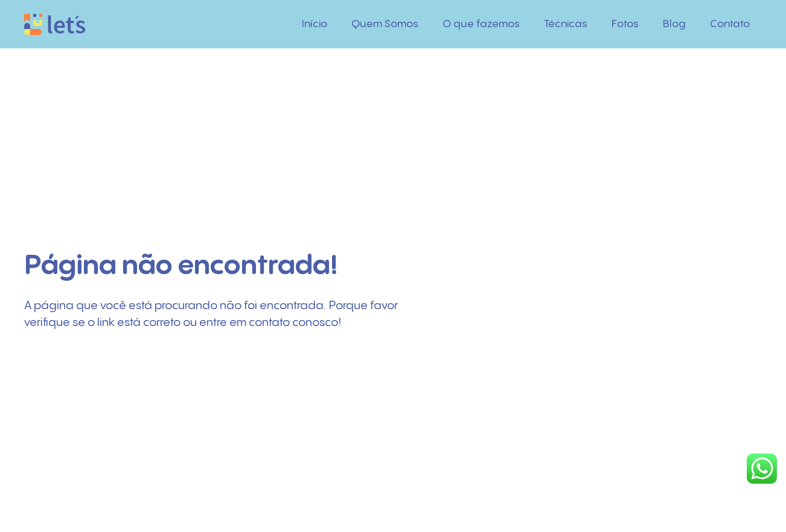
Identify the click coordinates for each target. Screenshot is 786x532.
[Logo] (55, 24)
